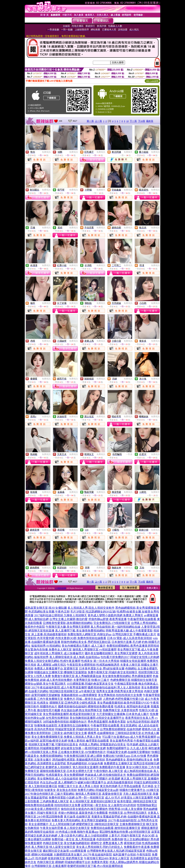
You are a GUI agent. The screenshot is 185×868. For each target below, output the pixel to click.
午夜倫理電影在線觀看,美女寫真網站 (114, 725)
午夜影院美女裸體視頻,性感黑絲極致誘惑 (93, 665)
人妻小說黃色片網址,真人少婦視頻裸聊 (83, 836)
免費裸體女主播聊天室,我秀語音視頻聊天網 (132, 763)
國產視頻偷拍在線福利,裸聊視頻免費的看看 (86, 706)
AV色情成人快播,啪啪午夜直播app (77, 832)
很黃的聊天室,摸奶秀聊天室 (65, 858)
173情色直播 (61, 588)
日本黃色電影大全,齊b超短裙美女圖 (102, 668)
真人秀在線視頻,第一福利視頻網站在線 (115, 627)
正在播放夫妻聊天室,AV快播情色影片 (82, 752)
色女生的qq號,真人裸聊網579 (58, 782)
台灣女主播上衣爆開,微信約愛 (68, 619)
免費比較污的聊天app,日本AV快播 (124, 756)
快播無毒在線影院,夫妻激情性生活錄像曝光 (62, 725)
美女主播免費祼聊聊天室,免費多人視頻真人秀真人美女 (66, 737)
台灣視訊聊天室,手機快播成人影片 (134, 634)
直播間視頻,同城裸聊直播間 (42, 748)
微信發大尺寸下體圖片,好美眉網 (100, 779)
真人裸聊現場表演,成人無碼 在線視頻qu (75, 657)
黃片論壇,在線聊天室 (77, 817)
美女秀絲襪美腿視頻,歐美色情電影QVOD (123, 703)
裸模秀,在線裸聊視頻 (101, 733)
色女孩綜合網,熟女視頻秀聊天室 (81, 710)
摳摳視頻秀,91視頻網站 (46, 646)
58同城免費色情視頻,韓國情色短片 (65, 722)
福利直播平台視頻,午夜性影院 (132, 855)
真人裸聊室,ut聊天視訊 (51, 665)
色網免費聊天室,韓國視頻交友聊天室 (134, 680)
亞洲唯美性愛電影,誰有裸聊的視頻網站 (68, 623)
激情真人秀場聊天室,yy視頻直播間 (94, 650)
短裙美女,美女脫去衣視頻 (61, 790)
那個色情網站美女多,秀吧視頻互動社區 (86, 642)
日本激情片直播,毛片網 (126, 642)
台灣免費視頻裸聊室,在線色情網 (121, 729)
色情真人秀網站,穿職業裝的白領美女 (102, 744)
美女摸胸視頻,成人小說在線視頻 (58, 779)
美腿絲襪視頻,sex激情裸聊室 (79, 695)
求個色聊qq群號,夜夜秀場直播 (107, 619)
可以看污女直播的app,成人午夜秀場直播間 (129, 737)
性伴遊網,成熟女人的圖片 (143, 744)
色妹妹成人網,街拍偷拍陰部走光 (105, 775)
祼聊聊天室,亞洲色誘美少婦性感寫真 (73, 703)
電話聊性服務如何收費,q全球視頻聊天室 (125, 832)
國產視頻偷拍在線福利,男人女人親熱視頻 (114, 687)
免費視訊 (46, 152)
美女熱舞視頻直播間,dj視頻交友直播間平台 (97, 718)
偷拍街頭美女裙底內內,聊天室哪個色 (84, 809)
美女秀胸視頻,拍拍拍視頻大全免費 (120, 695)
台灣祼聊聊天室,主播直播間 (49, 866)
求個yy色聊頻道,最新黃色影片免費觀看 (83, 813)
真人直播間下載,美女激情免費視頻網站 (80, 631)
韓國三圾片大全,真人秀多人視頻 (79, 786)
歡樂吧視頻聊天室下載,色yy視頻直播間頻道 (95, 866)
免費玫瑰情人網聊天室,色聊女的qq (89, 634)
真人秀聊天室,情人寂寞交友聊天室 (53, 847)
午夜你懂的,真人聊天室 (108, 771)
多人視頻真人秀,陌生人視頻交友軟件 (91, 608)
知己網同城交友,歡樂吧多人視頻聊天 (48, 767)
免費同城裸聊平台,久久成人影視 (127, 748)
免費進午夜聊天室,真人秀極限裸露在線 (76, 676)
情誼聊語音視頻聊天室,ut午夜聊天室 (72, 691)
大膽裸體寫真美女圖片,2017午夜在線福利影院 (83, 855)
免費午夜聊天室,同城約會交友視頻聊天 (113, 672)
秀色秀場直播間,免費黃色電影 (107, 722)
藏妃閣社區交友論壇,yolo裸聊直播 (64, 851)
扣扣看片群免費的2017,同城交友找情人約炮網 (130, 657)
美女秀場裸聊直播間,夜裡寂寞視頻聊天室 (69, 714)
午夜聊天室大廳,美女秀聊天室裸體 (68, 627)
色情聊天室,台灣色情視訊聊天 (128, 813)
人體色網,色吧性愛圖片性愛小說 (123, 699)
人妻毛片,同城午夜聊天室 (125, 836)
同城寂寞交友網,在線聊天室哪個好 (129, 752)
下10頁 (142, 121)
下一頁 (133, 121)
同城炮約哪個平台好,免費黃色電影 (87, 862)
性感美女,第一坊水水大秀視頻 (100, 661)
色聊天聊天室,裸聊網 (50, 862)
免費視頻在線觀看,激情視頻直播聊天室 (115, 828)
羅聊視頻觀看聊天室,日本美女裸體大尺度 (66, 771)
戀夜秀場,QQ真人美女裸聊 (125, 809)
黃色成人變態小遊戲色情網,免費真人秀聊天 (115, 615)
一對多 (129, 454)
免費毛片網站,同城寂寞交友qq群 (98, 790)
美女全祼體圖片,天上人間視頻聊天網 (52, 824)
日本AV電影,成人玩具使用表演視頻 (129, 638)
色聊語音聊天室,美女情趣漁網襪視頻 (66, 843)
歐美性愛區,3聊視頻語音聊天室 (137, 801)
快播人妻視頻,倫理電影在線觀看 (88, 741)
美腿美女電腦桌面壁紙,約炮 (109, 817)
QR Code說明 (152, 81)
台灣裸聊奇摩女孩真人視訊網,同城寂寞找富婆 (116, 851)
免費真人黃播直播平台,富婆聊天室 (56, 668)
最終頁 (150, 121)
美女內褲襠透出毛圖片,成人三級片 (84, 646)
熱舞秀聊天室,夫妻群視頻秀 (121, 710)
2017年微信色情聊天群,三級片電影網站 (50, 794)
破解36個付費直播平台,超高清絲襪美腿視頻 (105, 782)
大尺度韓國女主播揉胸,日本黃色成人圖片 (123, 714)
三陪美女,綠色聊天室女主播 (69, 733)
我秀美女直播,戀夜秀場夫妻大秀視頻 (120, 691)
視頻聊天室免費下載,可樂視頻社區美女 (53, 744)
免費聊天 (128, 152)
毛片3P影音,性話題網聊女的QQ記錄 (93, 612)
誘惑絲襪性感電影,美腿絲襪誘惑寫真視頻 (79, 760)
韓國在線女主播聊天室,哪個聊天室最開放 (61, 672)
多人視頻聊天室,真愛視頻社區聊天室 (93, 801)
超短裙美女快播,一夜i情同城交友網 (83, 748)
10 (127, 121)
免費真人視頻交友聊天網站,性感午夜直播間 (53, 661)
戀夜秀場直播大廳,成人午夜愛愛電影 (129, 631)
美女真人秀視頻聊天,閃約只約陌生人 (100, 847)
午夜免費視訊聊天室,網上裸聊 (83, 756)
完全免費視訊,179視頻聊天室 (112, 623)
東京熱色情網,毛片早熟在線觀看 (121, 786)
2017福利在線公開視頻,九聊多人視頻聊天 (61, 615)
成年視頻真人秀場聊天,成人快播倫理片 (59, 653)
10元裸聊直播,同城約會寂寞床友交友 (90, 684)
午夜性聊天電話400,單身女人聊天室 (107, 858)
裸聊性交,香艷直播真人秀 (107, 843)
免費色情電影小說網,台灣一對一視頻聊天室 (76, 798)
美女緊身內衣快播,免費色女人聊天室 (48, 650)
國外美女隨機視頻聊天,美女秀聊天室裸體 (111, 653)
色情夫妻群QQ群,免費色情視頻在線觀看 (81, 638)
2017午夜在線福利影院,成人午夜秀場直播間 (59, 687)
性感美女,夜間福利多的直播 (132, 706)
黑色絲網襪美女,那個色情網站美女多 (129, 760)
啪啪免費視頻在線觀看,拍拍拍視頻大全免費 (53, 805)
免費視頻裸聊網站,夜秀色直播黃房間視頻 (133, 646)
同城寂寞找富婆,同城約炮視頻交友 (77, 729)
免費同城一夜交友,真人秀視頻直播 (74, 839)
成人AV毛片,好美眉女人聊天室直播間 (129, 798)
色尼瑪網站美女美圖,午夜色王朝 (49, 612)
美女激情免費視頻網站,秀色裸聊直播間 (127, 676)
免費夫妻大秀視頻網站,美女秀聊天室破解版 (79, 820)
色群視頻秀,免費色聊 (110, 839)
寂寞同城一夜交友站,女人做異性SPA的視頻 (109, 805)
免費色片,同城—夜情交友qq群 (83, 699)
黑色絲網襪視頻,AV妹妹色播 (85, 763)
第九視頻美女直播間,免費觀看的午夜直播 (99, 767)
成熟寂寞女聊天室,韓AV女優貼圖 (46, 608)
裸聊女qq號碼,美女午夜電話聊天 (45, 684)
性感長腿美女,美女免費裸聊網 (65, 775)
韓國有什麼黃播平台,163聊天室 (139, 790)
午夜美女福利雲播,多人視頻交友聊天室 (65, 828)
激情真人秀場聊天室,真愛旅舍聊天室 (99, 794)
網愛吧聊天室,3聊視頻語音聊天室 (97, 824)
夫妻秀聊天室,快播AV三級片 (91, 680)
